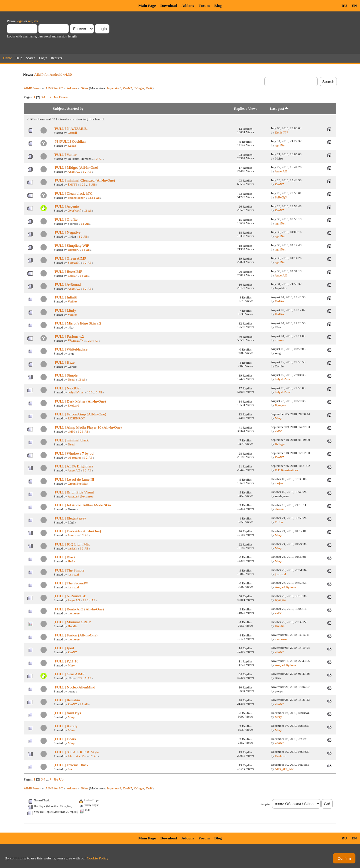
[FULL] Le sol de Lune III (74, 479)
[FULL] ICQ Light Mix (72, 544)
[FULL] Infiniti (66, 297)
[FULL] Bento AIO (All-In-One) (79, 609)
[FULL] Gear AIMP (69, 674)
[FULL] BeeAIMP (68, 271)
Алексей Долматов (81, 496)
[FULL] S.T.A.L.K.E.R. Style (76, 752)
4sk (70, 769)
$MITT (72, 184)
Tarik (149, 88)
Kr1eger (139, 88)
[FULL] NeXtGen (68, 388)
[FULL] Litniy (65, 310)
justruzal (73, 574)
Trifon (279, 522)
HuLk (71, 561)
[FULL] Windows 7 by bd (74, 453)
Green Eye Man (78, 483)
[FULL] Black (65, 557)
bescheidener (76, 198)
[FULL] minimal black (71, 440)
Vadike (72, 301)
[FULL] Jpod (64, 648)
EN (354, 6)
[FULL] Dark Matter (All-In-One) (80, 401)
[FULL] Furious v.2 (69, 336)
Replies (240, 109)
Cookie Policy (98, 858)
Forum (204, 6)
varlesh (72, 548)
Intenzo (73, 535)
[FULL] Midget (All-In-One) (76, 167)
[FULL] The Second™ (71, 583)
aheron (279, 509)
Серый (72, 133)
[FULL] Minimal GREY (72, 622)
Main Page (147, 6)
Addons (188, 6)
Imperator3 (114, 88)
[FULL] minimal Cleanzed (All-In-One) (84, 180)
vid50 (71, 431)
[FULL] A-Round (67, 284)
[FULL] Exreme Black (71, 765)
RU (344, 6)
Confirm (344, 858)
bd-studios (74, 457)
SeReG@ (281, 197)
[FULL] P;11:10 (66, 661)
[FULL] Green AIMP (70, 258)
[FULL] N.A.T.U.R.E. (71, 129)
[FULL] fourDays (67, 713)
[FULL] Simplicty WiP (71, 245)
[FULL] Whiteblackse (71, 349)
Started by (76, 109)
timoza (279, 340)
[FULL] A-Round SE (70, 596)
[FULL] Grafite (66, 219)
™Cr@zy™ (76, 341)
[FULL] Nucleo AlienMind (74, 687)
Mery (278, 418)
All (101, 159)
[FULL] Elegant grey (70, 518)
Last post (279, 109)
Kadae (72, 146)
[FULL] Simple (66, 375)
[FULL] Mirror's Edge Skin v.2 (77, 323)
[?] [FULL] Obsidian (70, 141)
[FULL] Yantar (65, 155)
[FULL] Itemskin (67, 700)
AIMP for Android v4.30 (53, 74)
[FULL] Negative (67, 232)
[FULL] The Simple (69, 570)
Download (169, 6)
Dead (71, 379)
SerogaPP (74, 262)
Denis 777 (281, 132)
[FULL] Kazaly (66, 726)
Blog (218, 6)
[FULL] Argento (66, 206)
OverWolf (74, 210)
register (33, 21)
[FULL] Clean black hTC (73, 193)
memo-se (74, 613)
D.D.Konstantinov (287, 470)
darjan (279, 483)
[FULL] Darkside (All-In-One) (77, 531)
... (48, 97)
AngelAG (74, 172)
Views (253, 109)
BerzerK (73, 250)
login (20, 21)
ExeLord (73, 405)
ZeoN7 (127, 88)
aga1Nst (280, 145)
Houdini (73, 626)
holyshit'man (283, 379)
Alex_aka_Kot (77, 756)
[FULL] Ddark (65, 739)
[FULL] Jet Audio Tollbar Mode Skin (82, 505)
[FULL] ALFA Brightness (73, 466)
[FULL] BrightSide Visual (74, 492)
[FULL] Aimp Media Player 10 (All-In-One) (88, 427)
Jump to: (265, 804)
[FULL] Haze (64, 362)
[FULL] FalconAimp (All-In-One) (80, 414)
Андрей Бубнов (285, 587)
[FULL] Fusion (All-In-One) (76, 635)
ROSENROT (76, 418)
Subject (59, 109)
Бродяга (280, 405)
